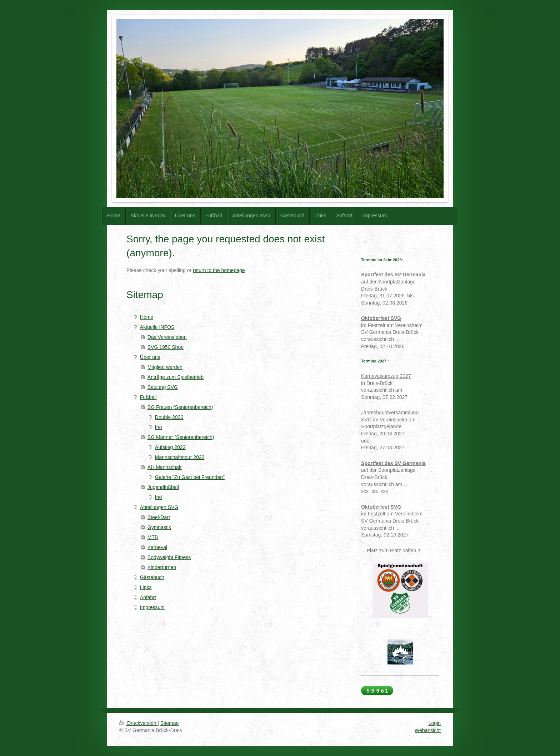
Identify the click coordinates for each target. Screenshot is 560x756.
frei (158, 427)
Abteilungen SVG (159, 507)
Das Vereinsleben (167, 337)
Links (146, 587)
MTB (153, 537)
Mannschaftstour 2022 (180, 457)
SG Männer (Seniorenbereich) (181, 437)
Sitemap (169, 723)
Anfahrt (148, 597)
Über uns (150, 357)
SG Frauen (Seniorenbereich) (180, 407)
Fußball (148, 397)
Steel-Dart (159, 517)
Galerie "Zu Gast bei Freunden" (190, 477)
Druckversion (138, 723)
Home (147, 317)
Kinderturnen (162, 567)
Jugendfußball (163, 487)
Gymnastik (159, 527)
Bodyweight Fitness (169, 557)
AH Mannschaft (165, 467)
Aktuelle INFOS (157, 327)
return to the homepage (219, 270)
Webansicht (428, 730)
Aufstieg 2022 (170, 447)
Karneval (157, 547)
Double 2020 (169, 417)
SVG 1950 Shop (166, 347)
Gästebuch (152, 577)
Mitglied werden (165, 367)
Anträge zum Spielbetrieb (176, 377)
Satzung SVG (163, 387)
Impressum (152, 607)
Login (435, 723)
